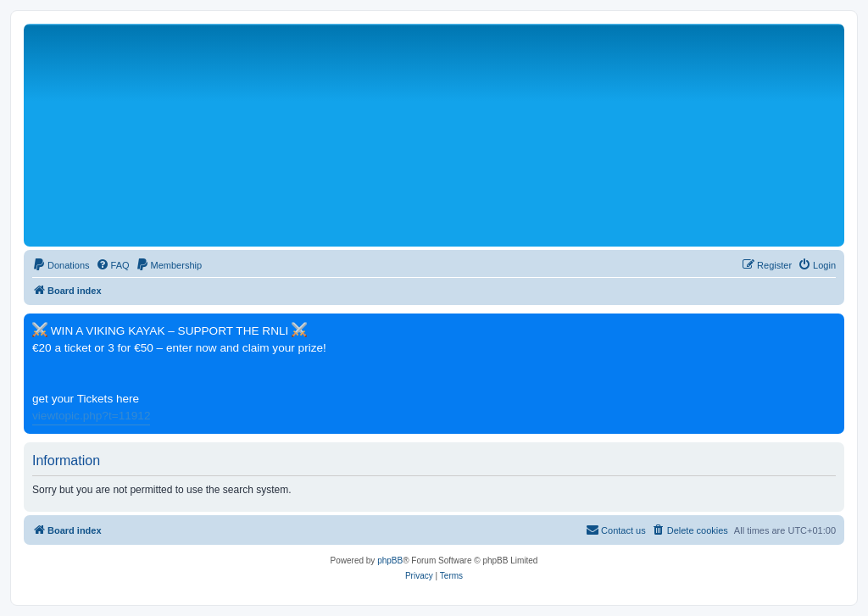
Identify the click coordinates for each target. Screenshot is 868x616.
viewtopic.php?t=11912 (91, 416)
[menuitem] (61, 265)
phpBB (390, 561)
